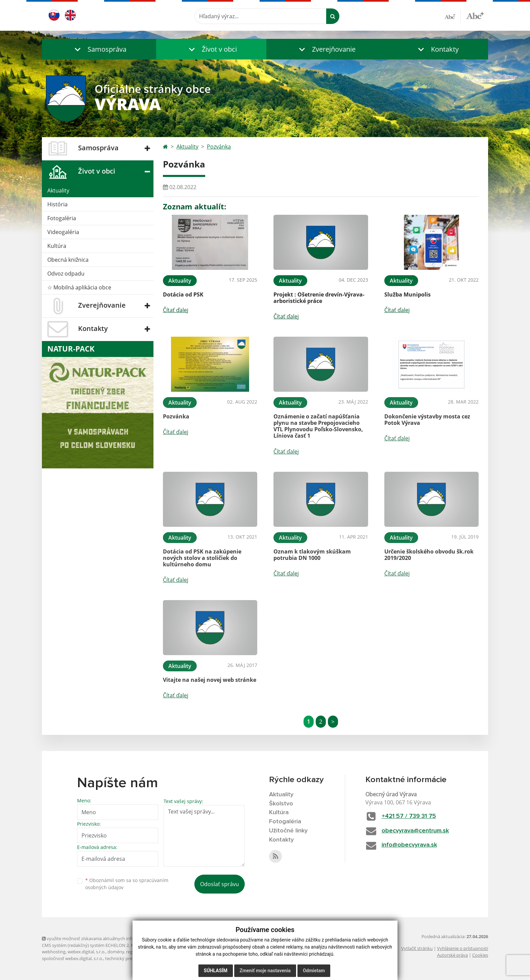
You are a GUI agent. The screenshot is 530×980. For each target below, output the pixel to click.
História (57, 204)
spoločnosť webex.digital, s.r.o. (73, 958)
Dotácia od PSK (183, 294)
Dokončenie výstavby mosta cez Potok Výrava (427, 420)
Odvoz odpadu (66, 274)
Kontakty (281, 840)
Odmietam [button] (314, 971)
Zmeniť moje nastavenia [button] (265, 971)
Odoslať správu (220, 884)
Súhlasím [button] (216, 971)
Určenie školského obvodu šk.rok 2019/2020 (429, 555)
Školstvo (281, 804)
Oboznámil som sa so (127, 884)
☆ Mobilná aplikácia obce (79, 287)
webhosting (54, 952)
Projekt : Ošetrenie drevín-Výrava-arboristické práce (319, 298)
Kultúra (57, 246)
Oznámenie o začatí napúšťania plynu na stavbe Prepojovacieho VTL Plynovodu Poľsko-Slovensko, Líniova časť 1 (318, 426)
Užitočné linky (288, 831)
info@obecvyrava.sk (409, 845)
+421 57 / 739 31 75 (409, 816)
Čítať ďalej (176, 310)
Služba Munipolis (407, 294)
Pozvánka (219, 147)
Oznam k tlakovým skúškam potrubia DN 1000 (312, 555)
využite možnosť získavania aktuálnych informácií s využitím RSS (109, 938)
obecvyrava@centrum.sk (415, 831)
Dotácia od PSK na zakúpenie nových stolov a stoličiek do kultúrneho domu (202, 558)
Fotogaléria (62, 218)
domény (116, 952)
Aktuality (58, 190)
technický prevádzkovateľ (131, 958)
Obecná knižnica (68, 260)
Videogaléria (63, 232)
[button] (99, 49)
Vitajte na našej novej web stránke (210, 680)
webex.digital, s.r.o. (87, 952)
